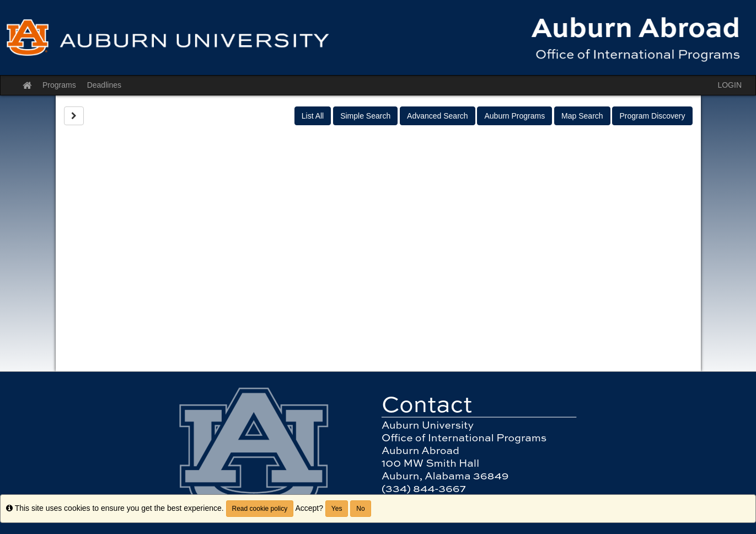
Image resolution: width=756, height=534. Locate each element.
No (360, 509)
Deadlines (104, 85)
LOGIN (730, 85)
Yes (337, 509)
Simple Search (365, 116)
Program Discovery (652, 116)
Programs (59, 85)
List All (313, 116)
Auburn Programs (514, 116)
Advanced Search (438, 116)
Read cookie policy (260, 509)
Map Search (582, 116)
